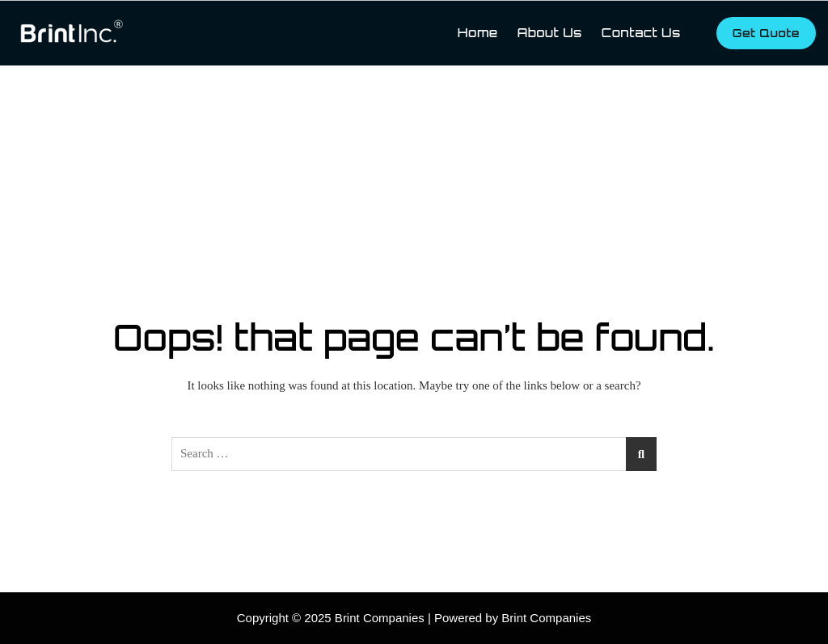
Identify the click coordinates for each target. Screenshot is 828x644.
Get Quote (766, 33)
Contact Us (641, 33)
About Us (550, 33)
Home (478, 33)
